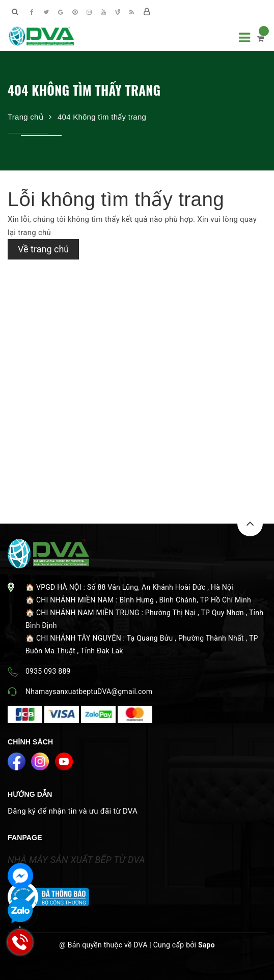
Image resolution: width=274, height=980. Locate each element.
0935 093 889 (48, 671)
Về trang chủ (43, 249)
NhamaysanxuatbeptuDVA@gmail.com (89, 691)
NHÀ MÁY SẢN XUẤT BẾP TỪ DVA (76, 860)
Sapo (207, 945)
